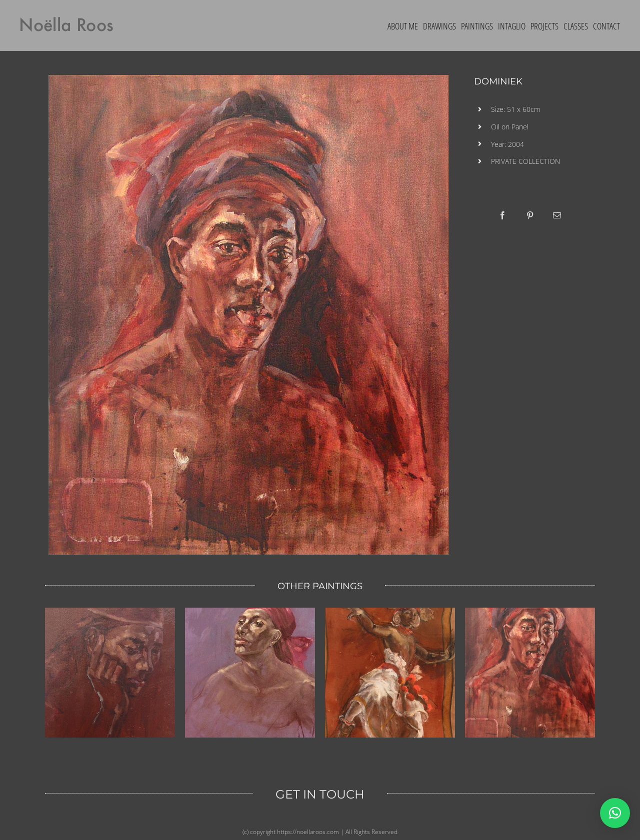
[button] (615, 813)
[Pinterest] (530, 215)
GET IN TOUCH (320, 794)
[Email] (557, 215)
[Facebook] (502, 215)
